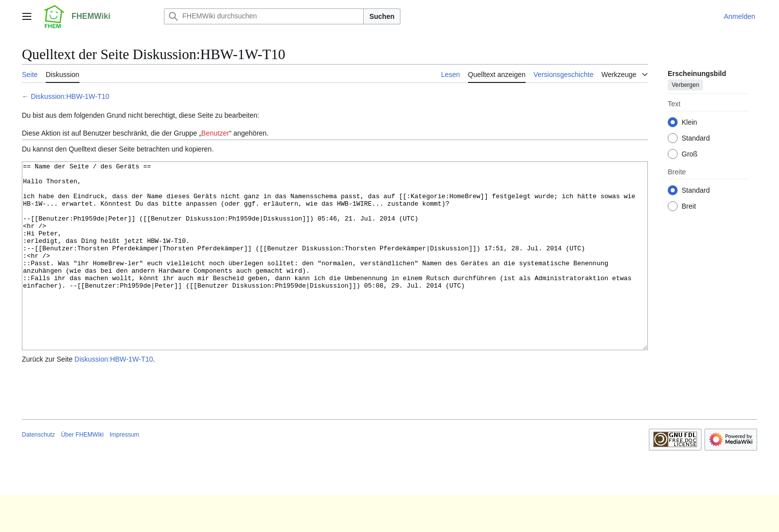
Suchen (382, 16)
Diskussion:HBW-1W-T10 (70, 96)
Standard (696, 138)
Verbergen (685, 85)
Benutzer (215, 133)
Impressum (124, 472)
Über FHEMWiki (82, 472)
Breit (689, 206)
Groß (690, 154)
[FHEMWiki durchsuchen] (264, 16)
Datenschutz (39, 472)
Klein (689, 122)
